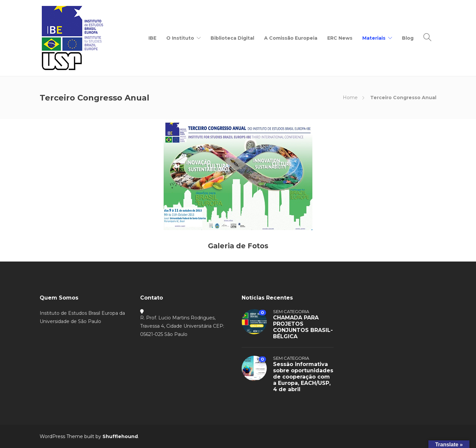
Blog (408, 38)
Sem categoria (291, 311)
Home (350, 98)
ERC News (340, 38)
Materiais (374, 38)
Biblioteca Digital (232, 38)
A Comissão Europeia (291, 38)
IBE (152, 38)
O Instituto (180, 38)
